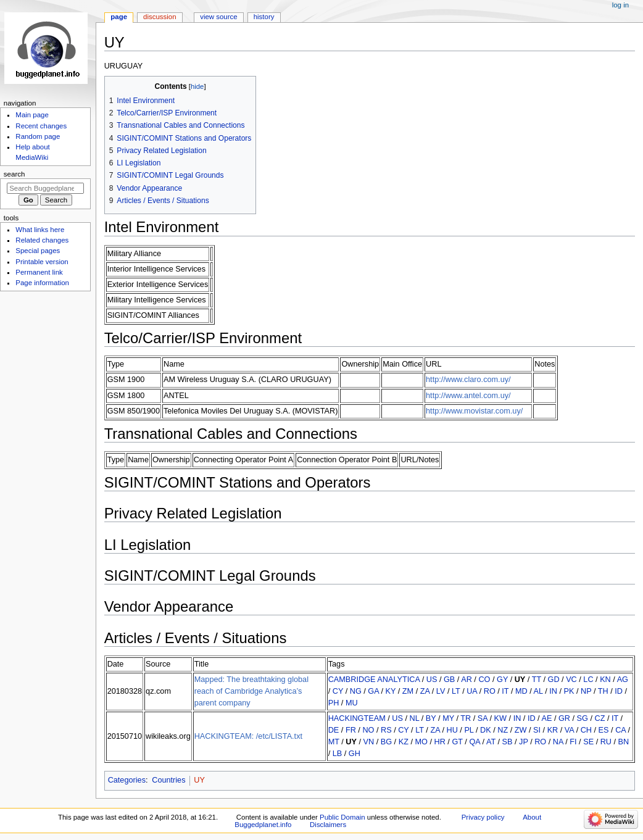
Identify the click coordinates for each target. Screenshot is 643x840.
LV (441, 691)
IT (505, 691)
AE (546, 718)
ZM (408, 691)
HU (452, 730)
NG (356, 691)
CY (338, 691)
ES (604, 730)
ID (619, 691)
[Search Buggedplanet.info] (45, 188)
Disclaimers (328, 825)
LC (588, 680)
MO (421, 742)
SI (537, 730)
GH (355, 754)
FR (351, 730)
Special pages (38, 251)
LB (338, 754)
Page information (42, 283)
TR (466, 718)
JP (524, 742)
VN (369, 742)
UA (472, 691)
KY (391, 691)
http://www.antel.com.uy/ (468, 396)
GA (373, 691)
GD (554, 680)
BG (386, 742)
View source (218, 17)
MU (352, 703)
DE (334, 730)
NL (415, 718)
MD (521, 691)
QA (475, 742)
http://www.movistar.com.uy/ (474, 411)
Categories (127, 780)
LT (456, 691)
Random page (38, 136)
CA (620, 730)
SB (508, 742)
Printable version (42, 262)
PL (469, 730)
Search (15, 174)
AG (623, 680)
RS (386, 730)
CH (586, 730)
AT (491, 742)
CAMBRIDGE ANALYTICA (374, 680)
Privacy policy (483, 817)
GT (457, 742)
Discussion (160, 17)
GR (564, 718)
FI (573, 742)
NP (586, 691)
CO (484, 680)
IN (553, 691)
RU (606, 742)
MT (334, 742)
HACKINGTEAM (357, 718)
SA (483, 718)
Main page (32, 115)
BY (431, 718)
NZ (503, 730)
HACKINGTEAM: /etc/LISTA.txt (248, 736)
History (264, 17)
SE (588, 742)
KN (605, 680)
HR (440, 742)
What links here (40, 230)
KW (500, 718)
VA (569, 730)
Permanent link (39, 272)
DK (486, 730)
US (432, 680)
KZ (404, 742)
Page (119, 17)
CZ (600, 718)
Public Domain (342, 817)
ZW (521, 730)
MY (448, 718)
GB (449, 680)
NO (368, 730)
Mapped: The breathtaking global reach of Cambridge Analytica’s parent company (251, 691)
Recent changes (41, 126)
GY (502, 680)
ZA (425, 691)
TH (603, 691)
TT (537, 680)
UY (520, 680)
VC (571, 680)
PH (334, 703)
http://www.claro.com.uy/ (468, 380)
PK (569, 691)
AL (538, 691)
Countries (168, 780)
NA (558, 742)
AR (467, 680)
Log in (620, 5)
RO (490, 691)
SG (583, 718)
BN (624, 742)
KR (553, 730)
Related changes (42, 240)
